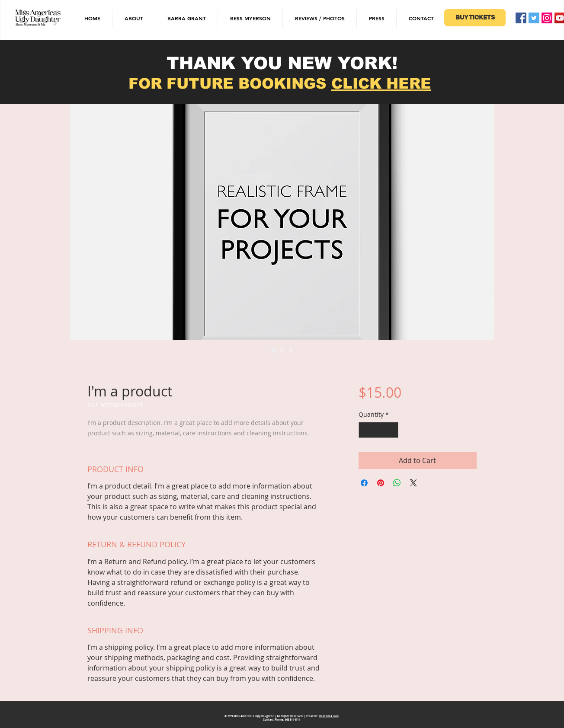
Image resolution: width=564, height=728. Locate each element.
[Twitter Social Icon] (534, 18)
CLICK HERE (381, 83)
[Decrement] (365, 430)
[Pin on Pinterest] (381, 483)
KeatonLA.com (329, 716)
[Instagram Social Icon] (547, 18)
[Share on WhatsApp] (397, 483)
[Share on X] (413, 483)
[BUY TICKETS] (475, 18)
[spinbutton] (378, 430)
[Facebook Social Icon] (521, 18)
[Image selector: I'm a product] (273, 350)
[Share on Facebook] (364, 483)
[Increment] (392, 430)
